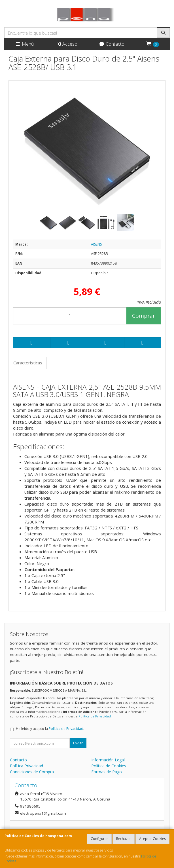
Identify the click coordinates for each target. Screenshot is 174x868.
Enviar (78, 743)
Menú (24, 44)
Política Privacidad (26, 766)
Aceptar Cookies (152, 839)
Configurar (99, 839)
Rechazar (124, 839)
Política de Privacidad (95, 716)
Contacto (112, 44)
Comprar (144, 316)
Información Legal (108, 760)
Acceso (66, 44)
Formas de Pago (107, 772)
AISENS (96, 244)
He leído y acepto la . (50, 729)
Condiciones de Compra (32, 772)
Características (28, 363)
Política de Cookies (109, 766)
